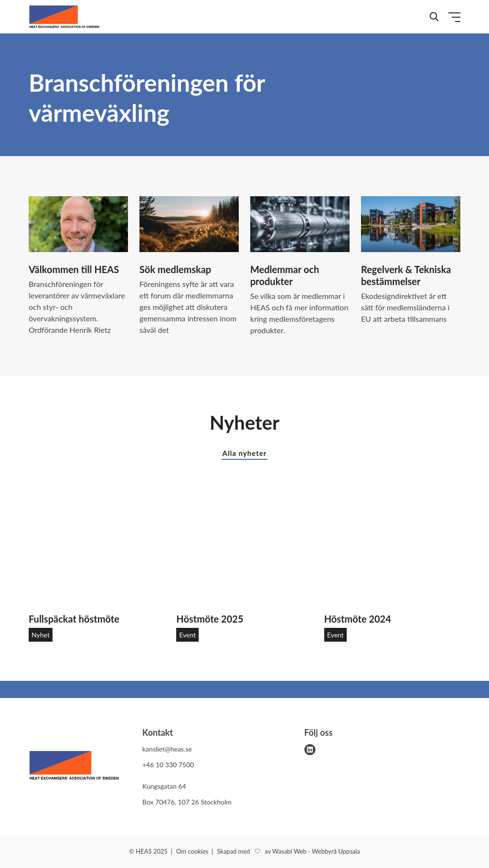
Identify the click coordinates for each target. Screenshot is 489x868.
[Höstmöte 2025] (244, 549)
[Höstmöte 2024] (392, 549)
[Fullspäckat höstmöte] (97, 549)
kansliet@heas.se (167, 749)
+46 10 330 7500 (168, 765)
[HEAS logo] (74, 767)
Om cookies (193, 851)
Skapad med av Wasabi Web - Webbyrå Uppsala (288, 851)
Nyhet (41, 635)
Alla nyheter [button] (245, 453)
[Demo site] (64, 17)
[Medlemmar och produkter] (300, 224)
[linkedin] (310, 750)
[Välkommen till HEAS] (78, 224)
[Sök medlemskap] (189, 224)
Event (187, 635)
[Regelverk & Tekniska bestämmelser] (411, 224)
